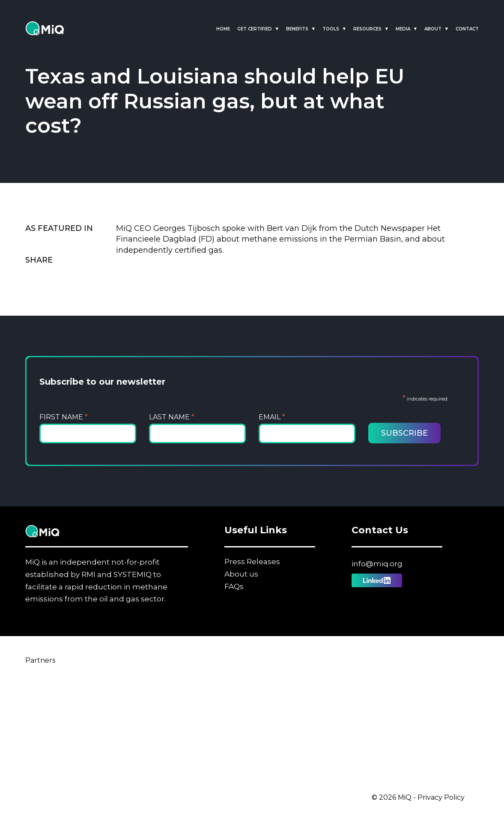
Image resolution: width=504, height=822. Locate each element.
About (433, 29)
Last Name (172, 417)
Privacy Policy (441, 797)
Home (223, 29)
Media (403, 29)
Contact (467, 29)
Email (272, 417)
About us (241, 574)
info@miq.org (377, 564)
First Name (64, 417)
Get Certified (255, 29)
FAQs (234, 586)
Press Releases (252, 562)
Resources (367, 29)
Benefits (297, 29)
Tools (331, 29)
